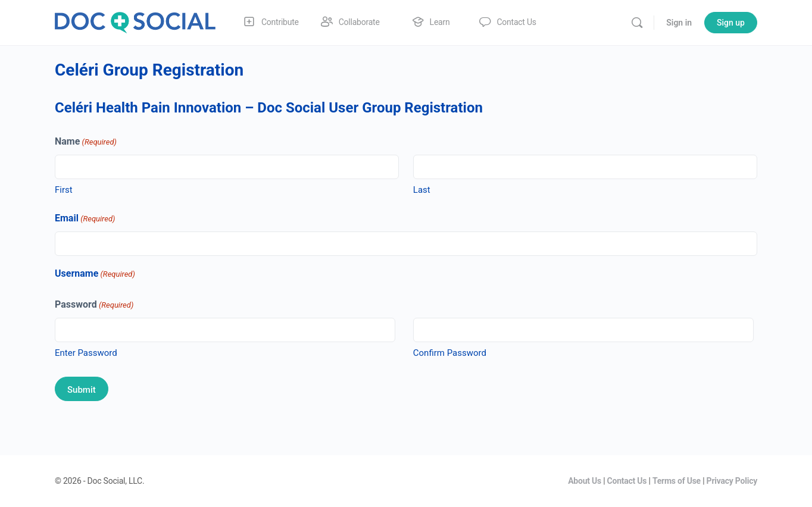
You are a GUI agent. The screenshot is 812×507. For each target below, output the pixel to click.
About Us (585, 481)
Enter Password (86, 353)
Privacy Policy (732, 481)
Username (95, 274)
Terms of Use (677, 481)
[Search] (637, 23)
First (64, 190)
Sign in (679, 23)
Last (422, 190)
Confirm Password (450, 353)
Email (85, 219)
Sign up (731, 23)
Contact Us (627, 481)
